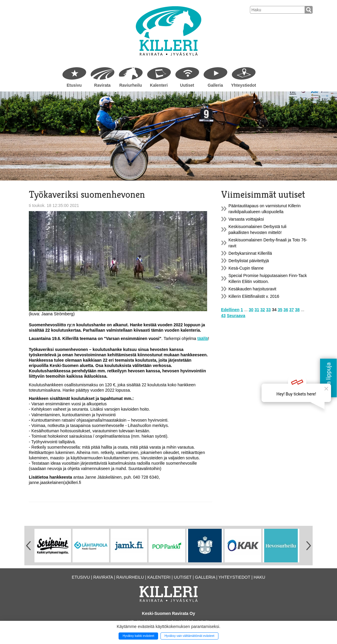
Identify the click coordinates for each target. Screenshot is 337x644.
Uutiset (187, 85)
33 (268, 310)
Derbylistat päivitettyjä (249, 261)
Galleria (215, 85)
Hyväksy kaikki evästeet (138, 636)
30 (251, 310)
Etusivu (74, 85)
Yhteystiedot (243, 85)
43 (223, 316)
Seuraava (236, 316)
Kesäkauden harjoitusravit (252, 289)
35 (280, 310)
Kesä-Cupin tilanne (246, 268)
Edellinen (230, 310)
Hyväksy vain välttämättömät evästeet (189, 636)
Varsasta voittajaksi (246, 219)
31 (257, 310)
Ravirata (102, 85)
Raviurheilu (130, 85)
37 (292, 310)
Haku (259, 577)
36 (286, 310)
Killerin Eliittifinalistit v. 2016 (254, 296)
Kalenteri (159, 85)
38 (297, 310)
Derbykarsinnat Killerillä (250, 253)
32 (263, 310)
